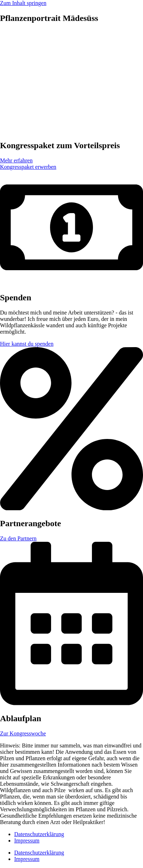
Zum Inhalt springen (23, 3)
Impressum (27, 841)
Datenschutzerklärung (39, 834)
